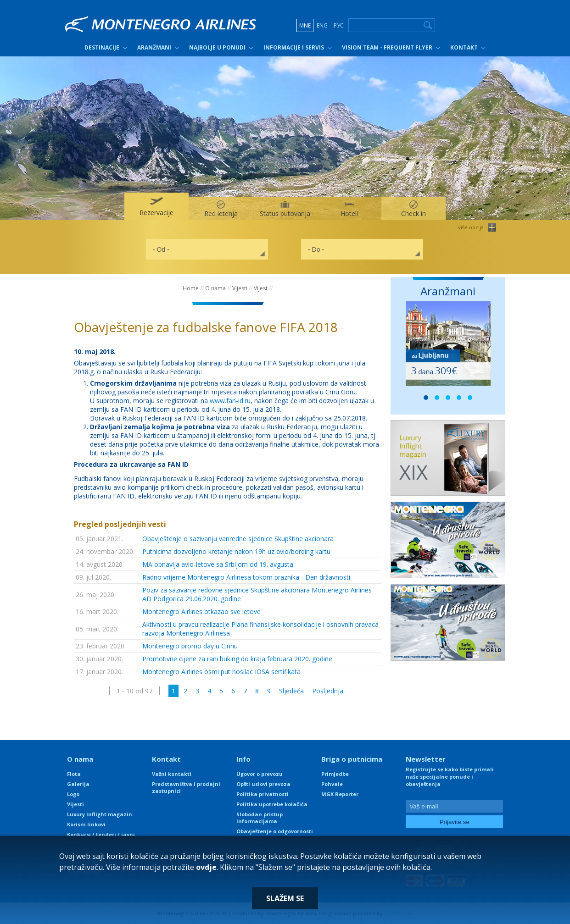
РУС (339, 25)
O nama (215, 288)
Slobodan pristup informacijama (260, 818)
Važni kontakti (172, 774)
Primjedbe (335, 774)
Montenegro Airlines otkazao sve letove (201, 611)
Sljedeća (291, 691)
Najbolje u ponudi (217, 47)
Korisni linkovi (86, 824)
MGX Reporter (340, 794)
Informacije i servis (294, 47)
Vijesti (240, 288)
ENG (322, 25)
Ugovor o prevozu (260, 774)
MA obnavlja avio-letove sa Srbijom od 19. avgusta (218, 564)
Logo (73, 794)
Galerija (78, 784)
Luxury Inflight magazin (100, 814)
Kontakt (464, 47)
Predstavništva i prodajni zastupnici (186, 787)
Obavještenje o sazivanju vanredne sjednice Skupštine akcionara (238, 539)
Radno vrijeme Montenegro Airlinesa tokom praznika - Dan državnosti (246, 577)
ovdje (206, 867)
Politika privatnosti (263, 794)
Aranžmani (154, 47)
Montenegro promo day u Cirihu (190, 646)
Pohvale (332, 784)
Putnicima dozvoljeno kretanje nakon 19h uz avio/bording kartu (236, 551)
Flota (74, 774)
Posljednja (328, 691)
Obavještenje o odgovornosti (275, 831)
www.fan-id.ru (230, 401)
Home (191, 288)
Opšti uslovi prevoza (263, 784)
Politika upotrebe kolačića (272, 804)
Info (243, 759)
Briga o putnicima (352, 759)
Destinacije (102, 47)
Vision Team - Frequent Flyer (387, 47)
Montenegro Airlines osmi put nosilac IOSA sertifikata (221, 672)
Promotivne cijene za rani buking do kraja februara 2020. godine (237, 659)
